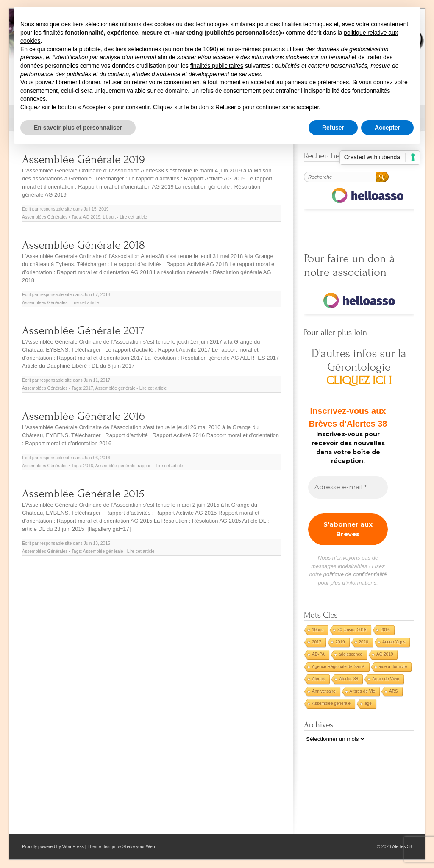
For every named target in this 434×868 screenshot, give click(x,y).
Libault (110, 217)
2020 (364, 642)
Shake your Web (139, 847)
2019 (340, 642)
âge (368, 703)
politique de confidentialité (355, 574)
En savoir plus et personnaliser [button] (78, 128)
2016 (88, 466)
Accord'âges (394, 642)
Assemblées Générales (45, 217)
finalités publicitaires (217, 66)
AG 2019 (92, 217)
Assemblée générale (115, 388)
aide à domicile (393, 667)
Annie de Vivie (386, 679)
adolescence (351, 654)
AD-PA (318, 654)
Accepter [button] (387, 128)
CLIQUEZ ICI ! (359, 381)
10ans (318, 630)
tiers (121, 49)
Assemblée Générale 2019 (83, 159)
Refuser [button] (333, 128)
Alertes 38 (349, 679)
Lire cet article (133, 217)
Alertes (319, 679)
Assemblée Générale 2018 (83, 245)
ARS (394, 691)
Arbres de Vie (362, 691)
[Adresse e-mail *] (348, 487)
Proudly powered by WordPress (53, 847)
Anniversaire (324, 691)
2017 (88, 388)
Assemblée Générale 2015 (83, 494)
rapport (145, 466)
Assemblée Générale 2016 (83, 416)
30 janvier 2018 (352, 630)
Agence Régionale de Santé (338, 667)
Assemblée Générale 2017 (83, 331)
